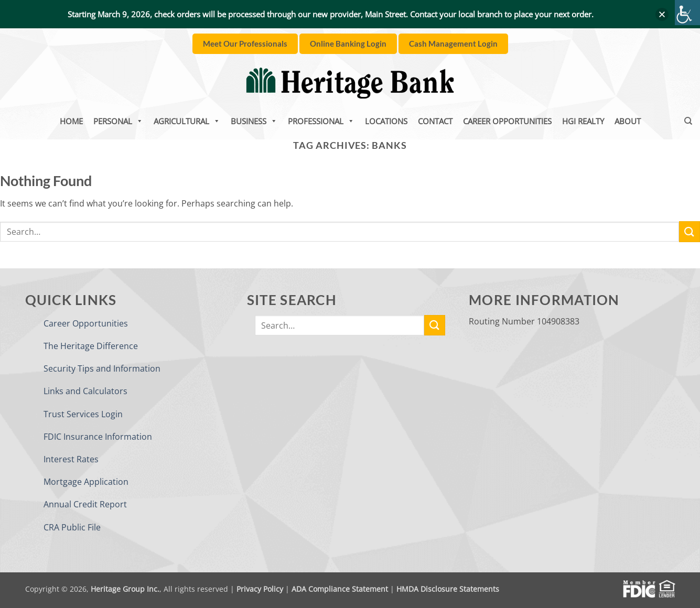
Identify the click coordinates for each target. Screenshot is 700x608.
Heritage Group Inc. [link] (125, 589)
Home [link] (71, 121)
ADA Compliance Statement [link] (340, 589)
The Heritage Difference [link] (91, 346)
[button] (662, 14)
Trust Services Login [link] (83, 414)
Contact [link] (435, 121)
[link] (687, 13)
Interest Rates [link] (71, 459)
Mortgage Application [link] (86, 482)
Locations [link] (386, 121)
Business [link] (254, 121)
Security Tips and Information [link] (102, 368)
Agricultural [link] (187, 121)
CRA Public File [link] (72, 527)
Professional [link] (321, 121)
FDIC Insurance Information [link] (98, 437)
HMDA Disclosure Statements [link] (448, 589)
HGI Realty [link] (583, 121)
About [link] (628, 121)
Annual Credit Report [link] (85, 504)
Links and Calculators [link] (85, 391)
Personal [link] (118, 121)
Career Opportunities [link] (507, 121)
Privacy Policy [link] (260, 589)
